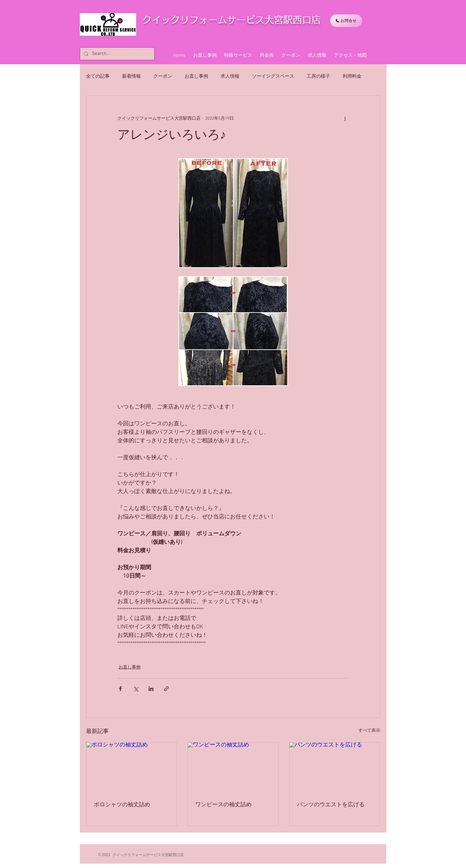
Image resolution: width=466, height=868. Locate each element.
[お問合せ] (346, 21)
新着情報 (131, 76)
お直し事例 (196, 76)
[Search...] (117, 54)
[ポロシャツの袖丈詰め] (132, 768)
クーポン (163, 76)
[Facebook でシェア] (120, 689)
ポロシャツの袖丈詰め (122, 805)
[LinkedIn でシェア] (151, 689)
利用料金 (352, 76)
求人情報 (230, 76)
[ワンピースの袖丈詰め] (233, 768)
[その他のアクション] (345, 118)
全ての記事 (98, 76)
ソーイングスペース (273, 76)
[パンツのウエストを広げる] (335, 768)
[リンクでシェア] (166, 689)
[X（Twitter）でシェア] (136, 689)
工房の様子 (318, 76)
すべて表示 (369, 731)
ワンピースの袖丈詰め (223, 805)
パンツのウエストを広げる (331, 805)
